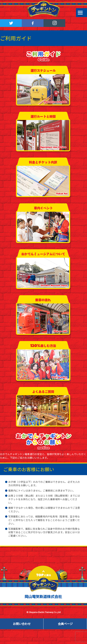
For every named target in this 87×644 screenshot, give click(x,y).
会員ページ (65, 624)
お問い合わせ (22, 624)
